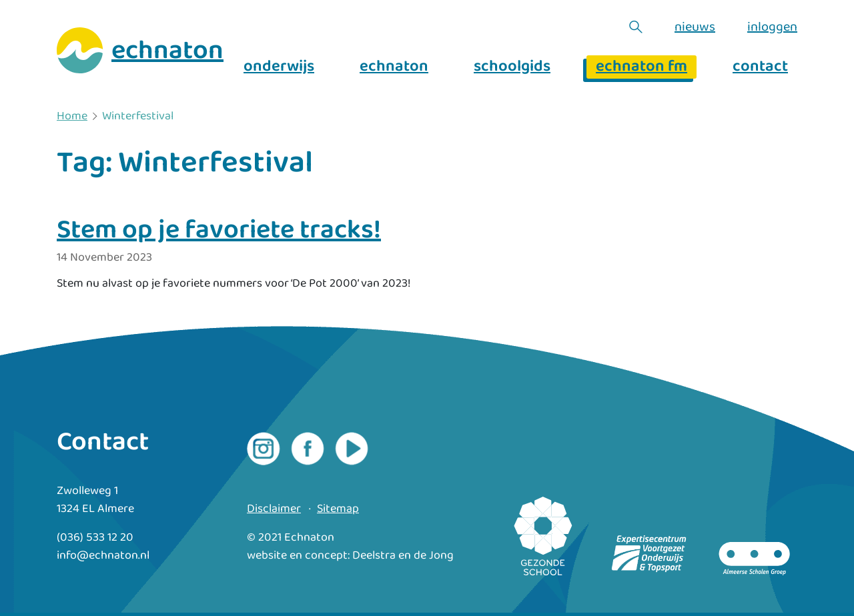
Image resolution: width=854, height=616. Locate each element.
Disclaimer (274, 509)
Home (72, 117)
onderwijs (279, 67)
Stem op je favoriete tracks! (219, 230)
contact (760, 67)
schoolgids (512, 67)
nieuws (695, 27)
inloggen (772, 27)
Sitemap (338, 509)
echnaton (394, 67)
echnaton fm (642, 67)
